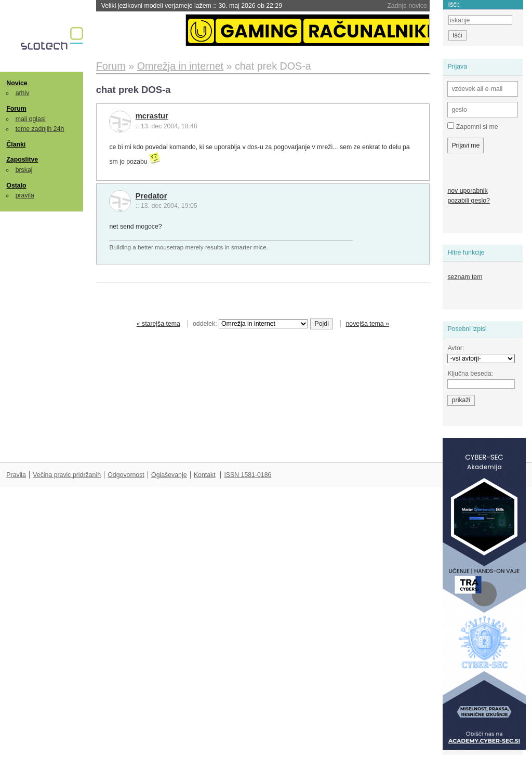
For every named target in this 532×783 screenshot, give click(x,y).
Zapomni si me (473, 126)
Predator (151, 196)
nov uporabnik (467, 191)
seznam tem (465, 277)
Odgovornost (126, 475)
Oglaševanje (169, 475)
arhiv (23, 93)
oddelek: (250, 324)
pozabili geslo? (468, 201)
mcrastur (152, 116)
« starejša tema (158, 324)
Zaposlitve (22, 160)
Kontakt (205, 475)
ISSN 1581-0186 (248, 475)
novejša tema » (367, 324)
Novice (17, 83)
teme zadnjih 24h (40, 129)
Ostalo (16, 185)
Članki (16, 144)
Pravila (16, 475)
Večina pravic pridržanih (67, 475)
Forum (16, 109)
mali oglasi (31, 119)
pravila (25, 195)
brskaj (24, 170)
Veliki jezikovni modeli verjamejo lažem (192, 6)
